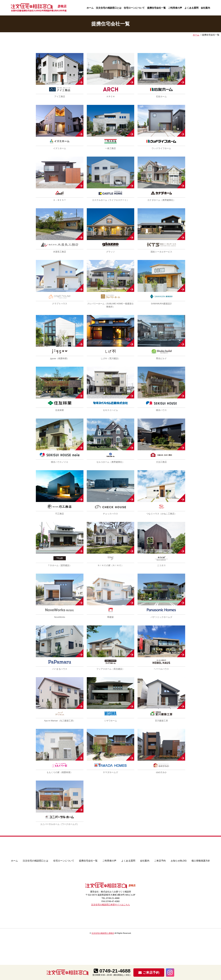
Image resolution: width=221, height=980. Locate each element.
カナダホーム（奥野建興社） (161, 200)
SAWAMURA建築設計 (161, 304)
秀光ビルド (161, 358)
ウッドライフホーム (161, 148)
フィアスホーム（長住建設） (110, 669)
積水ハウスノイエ (60, 462)
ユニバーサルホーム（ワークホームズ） (60, 824)
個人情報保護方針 (201, 861)
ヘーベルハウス (161, 669)
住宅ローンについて (134, 8)
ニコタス (161, 565)
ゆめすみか (161, 772)
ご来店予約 (160, 861)
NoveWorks (60, 617)
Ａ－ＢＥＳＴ (60, 200)
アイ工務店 (60, 96)
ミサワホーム (110, 721)
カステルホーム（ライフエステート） (110, 200)
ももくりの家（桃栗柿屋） (60, 772)
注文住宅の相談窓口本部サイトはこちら (110, 905)
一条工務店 (110, 148)
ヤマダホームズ (110, 772)
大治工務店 (161, 462)
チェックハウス (110, 514)
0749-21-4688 (112, 971)
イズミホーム (60, 148)
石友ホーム (161, 96)
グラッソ (110, 252)
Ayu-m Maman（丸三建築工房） (60, 721)
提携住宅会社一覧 (156, 8)
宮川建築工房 (161, 721)
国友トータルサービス (161, 252)
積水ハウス (161, 410)
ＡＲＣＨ (110, 96)
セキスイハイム (110, 410)
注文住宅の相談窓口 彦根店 (103, 933)
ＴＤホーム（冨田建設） (60, 565)
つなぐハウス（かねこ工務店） (161, 514)
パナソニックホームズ (161, 617)
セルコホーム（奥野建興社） (110, 462)
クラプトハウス (60, 304)
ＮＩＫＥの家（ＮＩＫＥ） (110, 565)
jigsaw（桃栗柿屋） (60, 358)
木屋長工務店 (60, 252)
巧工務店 (60, 514)
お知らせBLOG (179, 861)
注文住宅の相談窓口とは (109, 8)
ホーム (90, 8)
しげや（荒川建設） (110, 358)
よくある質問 (191, 8)
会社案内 (205, 8)
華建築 (110, 617)
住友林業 (60, 410)
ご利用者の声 (175, 8)
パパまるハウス (60, 669)
